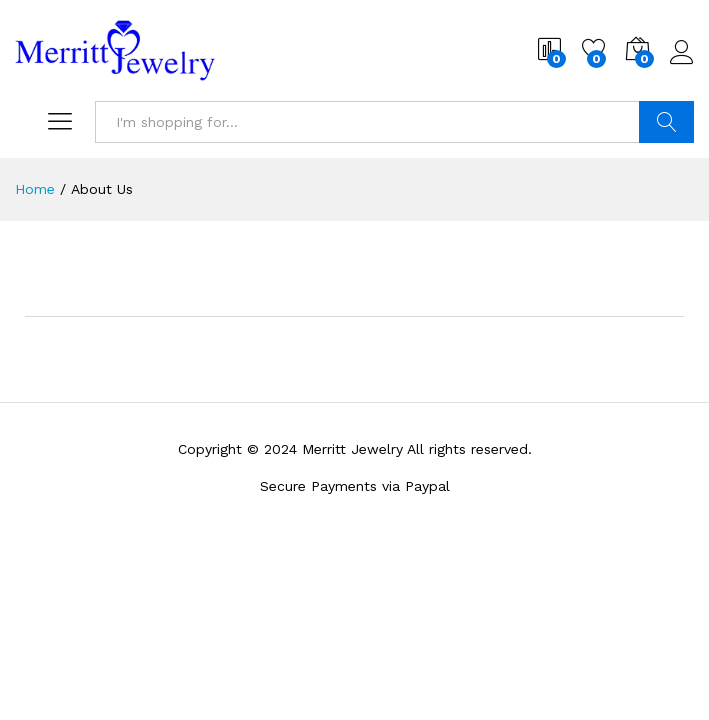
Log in (682, 53)
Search (666, 122)
